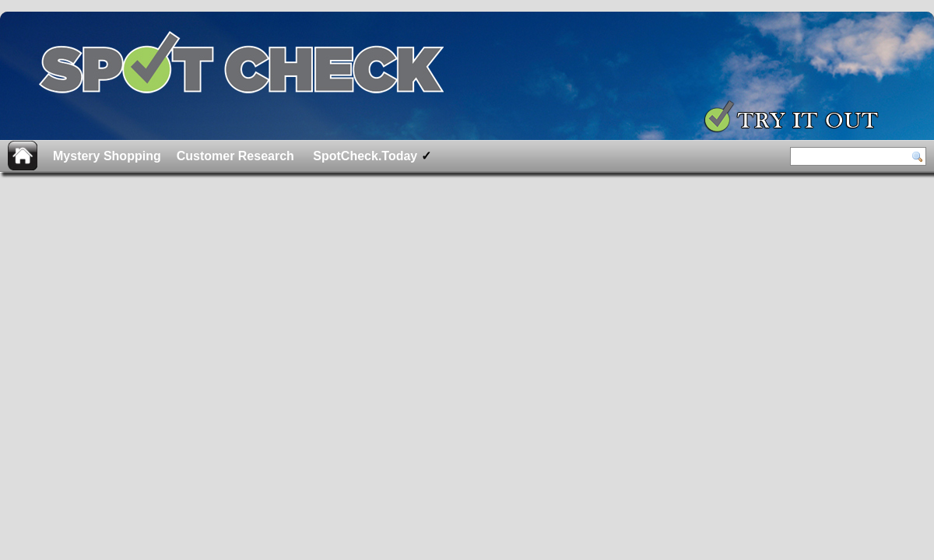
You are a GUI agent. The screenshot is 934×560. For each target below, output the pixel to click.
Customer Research (235, 156)
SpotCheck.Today (370, 156)
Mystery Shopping (107, 156)
